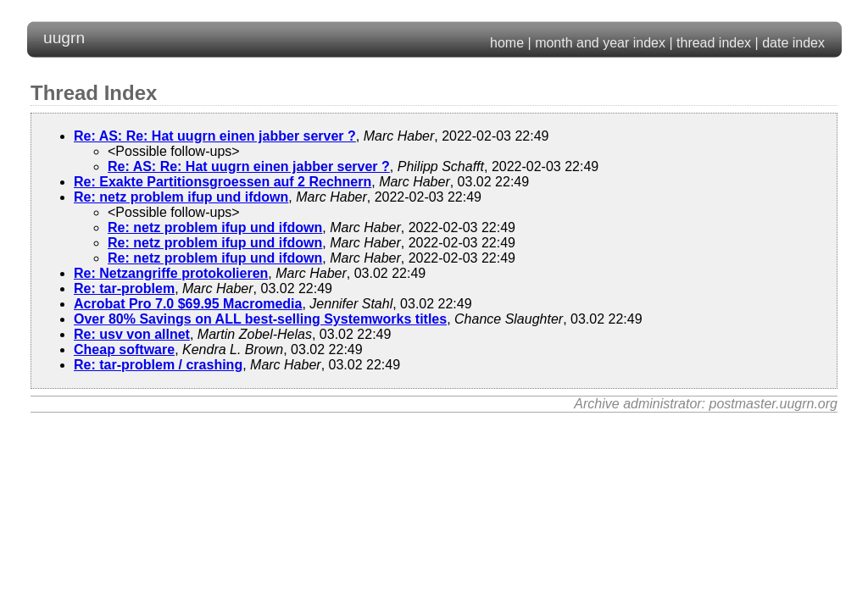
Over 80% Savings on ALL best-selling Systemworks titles (260, 319)
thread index (714, 43)
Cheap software (124, 349)
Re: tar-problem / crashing (158, 365)
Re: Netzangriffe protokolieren (171, 273)
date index (793, 43)
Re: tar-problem (124, 288)
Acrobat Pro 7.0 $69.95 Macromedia (188, 304)
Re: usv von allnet (132, 334)
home (507, 43)
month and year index (600, 43)
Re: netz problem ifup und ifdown (181, 197)
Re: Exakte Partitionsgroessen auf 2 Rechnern (223, 182)
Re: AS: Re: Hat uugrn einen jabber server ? (215, 136)
